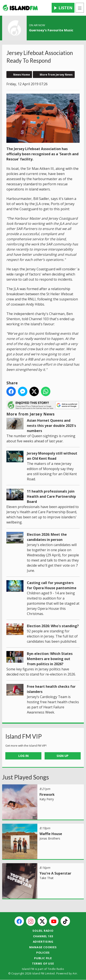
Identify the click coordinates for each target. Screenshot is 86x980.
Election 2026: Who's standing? (53, 626)
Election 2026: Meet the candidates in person (47, 537)
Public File (43, 958)
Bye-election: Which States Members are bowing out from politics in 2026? (50, 659)
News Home (22, 75)
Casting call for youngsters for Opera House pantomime (52, 585)
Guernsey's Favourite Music (51, 30)
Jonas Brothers (50, 838)
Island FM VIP (24, 736)
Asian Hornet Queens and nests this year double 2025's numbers (51, 426)
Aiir (75, 973)
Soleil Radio (43, 931)
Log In (23, 756)
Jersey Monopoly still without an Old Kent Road (52, 456)
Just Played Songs (26, 777)
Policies (43, 953)
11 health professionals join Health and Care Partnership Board (51, 496)
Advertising (43, 942)
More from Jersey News (56, 75)
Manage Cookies (43, 947)
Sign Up (63, 756)
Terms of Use (43, 963)
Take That (47, 878)
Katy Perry (47, 799)
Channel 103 (43, 936)
